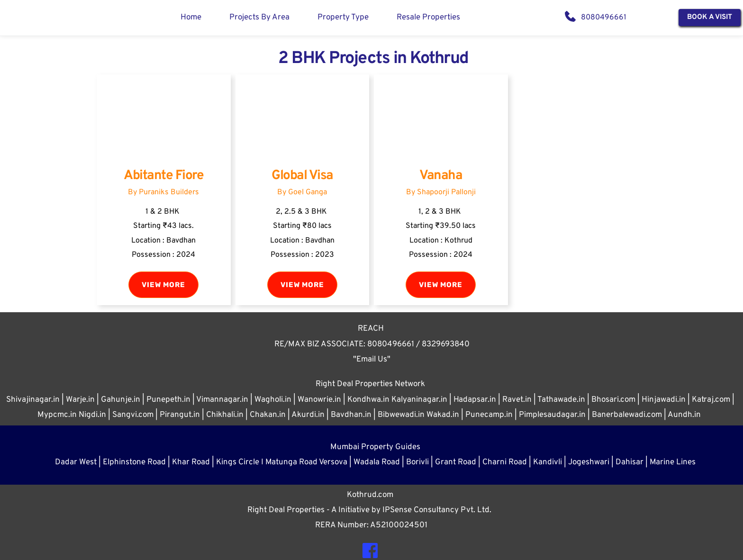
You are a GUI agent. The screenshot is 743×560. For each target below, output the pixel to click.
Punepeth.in (168, 400)
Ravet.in (517, 400)
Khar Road (191, 462)
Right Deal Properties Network (370, 384)
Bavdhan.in (351, 415)
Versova (333, 462)
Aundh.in (684, 415)
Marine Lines (673, 462)
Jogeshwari (589, 462)
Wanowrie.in (319, 400)
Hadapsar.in (475, 400)
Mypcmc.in (57, 415)
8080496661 (604, 18)
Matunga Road (292, 462)
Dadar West (76, 462)
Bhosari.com (613, 400)
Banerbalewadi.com (627, 415)
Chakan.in (268, 415)
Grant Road (456, 462)
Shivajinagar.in (33, 400)
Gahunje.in (121, 400)
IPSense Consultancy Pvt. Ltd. (437, 510)
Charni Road (505, 462)
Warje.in (80, 400)
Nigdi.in (92, 415)
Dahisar (630, 462)
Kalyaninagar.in (419, 400)
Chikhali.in (225, 415)
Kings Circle (238, 462)
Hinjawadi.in (664, 400)
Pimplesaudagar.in (552, 415)
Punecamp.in (489, 415)
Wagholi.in (273, 400)
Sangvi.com (133, 415)
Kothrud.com (370, 495)
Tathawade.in (561, 400)
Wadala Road (377, 462)
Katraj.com (711, 400)
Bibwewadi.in (401, 415)
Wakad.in (443, 415)
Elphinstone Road (134, 462)
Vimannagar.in (222, 400)
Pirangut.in (180, 415)
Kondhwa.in (368, 400)
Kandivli (548, 462)
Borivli (417, 462)
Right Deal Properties (287, 510)
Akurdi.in (308, 415)
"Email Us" (372, 360)
